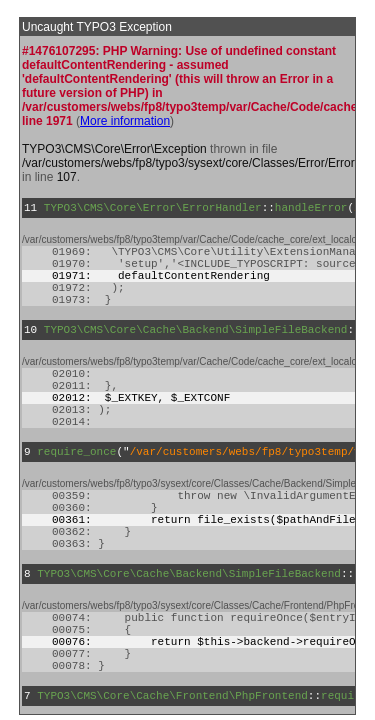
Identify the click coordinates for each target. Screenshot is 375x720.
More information (125, 121)
